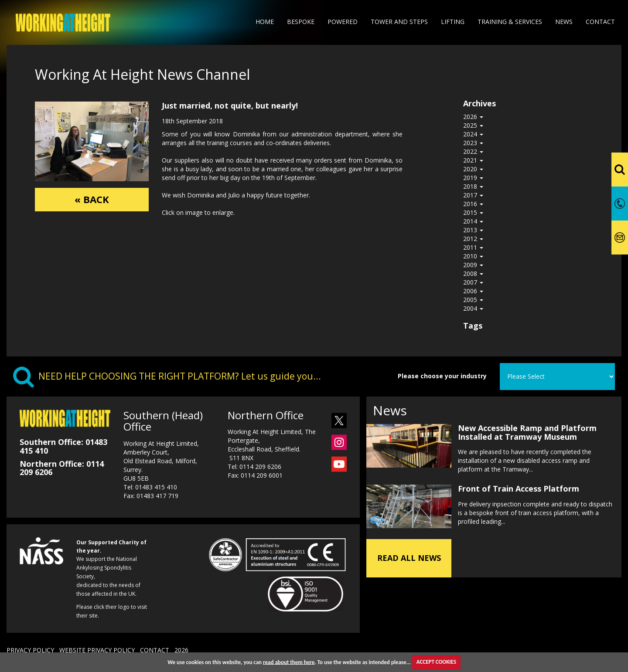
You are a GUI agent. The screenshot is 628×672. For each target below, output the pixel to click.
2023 (473, 143)
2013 (473, 230)
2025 (473, 125)
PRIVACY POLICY (30, 650)
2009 (473, 265)
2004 (473, 308)
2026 (473, 117)
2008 (473, 273)
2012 (473, 239)
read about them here (289, 662)
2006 (473, 291)
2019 (473, 178)
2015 (473, 212)
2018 (473, 186)
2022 (473, 151)
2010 (473, 256)
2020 (473, 169)
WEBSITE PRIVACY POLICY (97, 650)
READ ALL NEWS (409, 556)
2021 (473, 160)
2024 (473, 134)
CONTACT (155, 650)
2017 (473, 195)
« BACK (92, 200)
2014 (473, 221)
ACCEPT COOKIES (436, 662)
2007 (473, 282)
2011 (473, 247)
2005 (473, 300)
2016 (473, 204)
